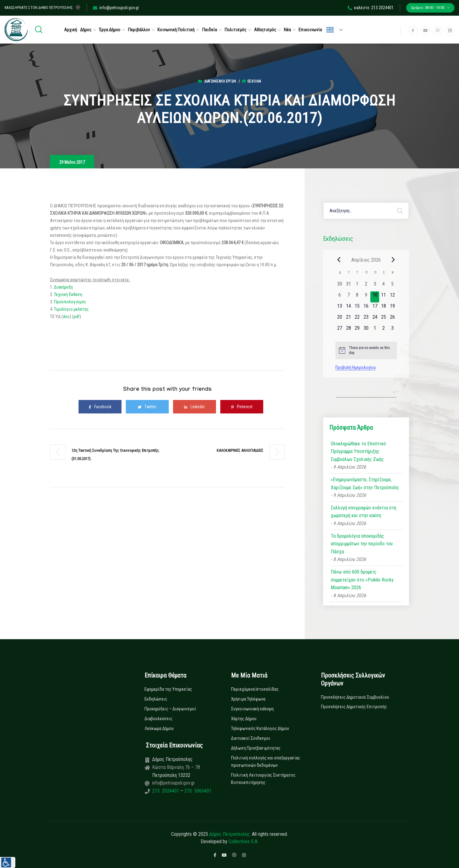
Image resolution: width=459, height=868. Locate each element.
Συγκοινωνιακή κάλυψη (252, 709)
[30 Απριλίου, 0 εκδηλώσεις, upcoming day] (366, 330)
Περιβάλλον (139, 30)
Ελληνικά (330, 30)
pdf (77, 317)
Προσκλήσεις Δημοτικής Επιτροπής (354, 707)
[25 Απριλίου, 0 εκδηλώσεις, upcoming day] (384, 319)
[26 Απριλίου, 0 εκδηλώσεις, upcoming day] (393, 319)
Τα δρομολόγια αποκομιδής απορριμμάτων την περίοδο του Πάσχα (362, 544)
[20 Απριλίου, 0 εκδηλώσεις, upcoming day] (340, 319)
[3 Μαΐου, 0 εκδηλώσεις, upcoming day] (393, 330)
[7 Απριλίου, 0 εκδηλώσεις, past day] (348, 297)
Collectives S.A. (243, 841)
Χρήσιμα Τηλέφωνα (248, 699)
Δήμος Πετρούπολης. (230, 834)
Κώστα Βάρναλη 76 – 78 (176, 767)
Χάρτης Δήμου (244, 719)
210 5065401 (197, 791)
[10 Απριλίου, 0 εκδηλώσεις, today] (375, 297)
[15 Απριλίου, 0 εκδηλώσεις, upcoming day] (357, 308)
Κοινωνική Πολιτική (176, 30)
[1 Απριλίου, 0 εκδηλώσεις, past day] (357, 286)
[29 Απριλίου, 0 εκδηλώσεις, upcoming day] (357, 330)
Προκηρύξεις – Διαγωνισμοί (170, 709)
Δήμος (86, 30)
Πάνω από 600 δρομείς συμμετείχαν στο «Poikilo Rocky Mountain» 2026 (362, 580)
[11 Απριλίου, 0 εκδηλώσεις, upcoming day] (384, 297)
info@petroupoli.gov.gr (116, 8)
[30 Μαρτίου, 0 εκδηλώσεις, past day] (340, 286)
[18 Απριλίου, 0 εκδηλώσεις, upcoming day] (384, 308)
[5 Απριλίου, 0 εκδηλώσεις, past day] (393, 286)
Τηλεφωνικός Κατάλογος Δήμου (260, 728)
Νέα (287, 30)
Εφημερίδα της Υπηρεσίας (168, 689)
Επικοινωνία (310, 30)
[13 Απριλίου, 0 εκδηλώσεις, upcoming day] (340, 308)
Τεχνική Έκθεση (68, 294)
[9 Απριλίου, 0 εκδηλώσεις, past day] (366, 297)
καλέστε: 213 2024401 (371, 8)
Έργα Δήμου (110, 30)
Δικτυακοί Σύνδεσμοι (251, 738)
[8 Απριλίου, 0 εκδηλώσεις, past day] (357, 297)
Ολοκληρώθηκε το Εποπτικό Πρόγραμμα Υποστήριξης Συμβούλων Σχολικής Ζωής (358, 451)
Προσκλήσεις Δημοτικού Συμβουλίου (355, 697)
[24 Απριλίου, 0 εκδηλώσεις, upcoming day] (375, 319)
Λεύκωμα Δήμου (159, 728)
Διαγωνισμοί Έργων (220, 81)
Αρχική (71, 30)
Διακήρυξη (63, 287)
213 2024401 (166, 791)
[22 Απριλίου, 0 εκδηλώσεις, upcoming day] (357, 319)
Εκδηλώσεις (156, 699)
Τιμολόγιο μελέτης (71, 309)
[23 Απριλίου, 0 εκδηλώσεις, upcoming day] (366, 319)
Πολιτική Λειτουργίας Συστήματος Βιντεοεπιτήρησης (263, 779)
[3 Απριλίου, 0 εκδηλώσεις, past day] (375, 286)
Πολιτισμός (235, 30)
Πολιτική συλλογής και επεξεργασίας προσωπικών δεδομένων (266, 762)
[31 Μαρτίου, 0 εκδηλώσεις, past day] (348, 286)
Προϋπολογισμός (70, 302)
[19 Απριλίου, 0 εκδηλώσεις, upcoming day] (393, 308)
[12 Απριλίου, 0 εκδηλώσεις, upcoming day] (393, 297)
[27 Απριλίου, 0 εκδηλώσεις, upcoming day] (340, 330)
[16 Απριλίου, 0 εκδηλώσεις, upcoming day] (366, 308)
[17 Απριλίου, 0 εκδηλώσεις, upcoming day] (375, 308)
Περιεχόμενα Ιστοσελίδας (255, 689)
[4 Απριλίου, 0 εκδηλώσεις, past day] (384, 286)
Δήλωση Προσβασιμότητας (256, 748)
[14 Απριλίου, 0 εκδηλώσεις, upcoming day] (348, 308)
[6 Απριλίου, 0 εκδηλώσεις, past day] (340, 297)
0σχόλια (251, 81)
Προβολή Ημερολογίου (356, 367)
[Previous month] (339, 260)
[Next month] (393, 260)
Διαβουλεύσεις (158, 719)
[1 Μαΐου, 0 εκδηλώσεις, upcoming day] (375, 330)
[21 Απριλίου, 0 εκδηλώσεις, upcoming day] (348, 319)
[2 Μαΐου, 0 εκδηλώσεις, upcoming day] (384, 330)
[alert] (366, 350)
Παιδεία (210, 30)
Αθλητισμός (265, 30)
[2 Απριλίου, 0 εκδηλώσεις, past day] (366, 286)
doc (66, 317)
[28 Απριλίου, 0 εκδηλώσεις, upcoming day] (348, 330)
